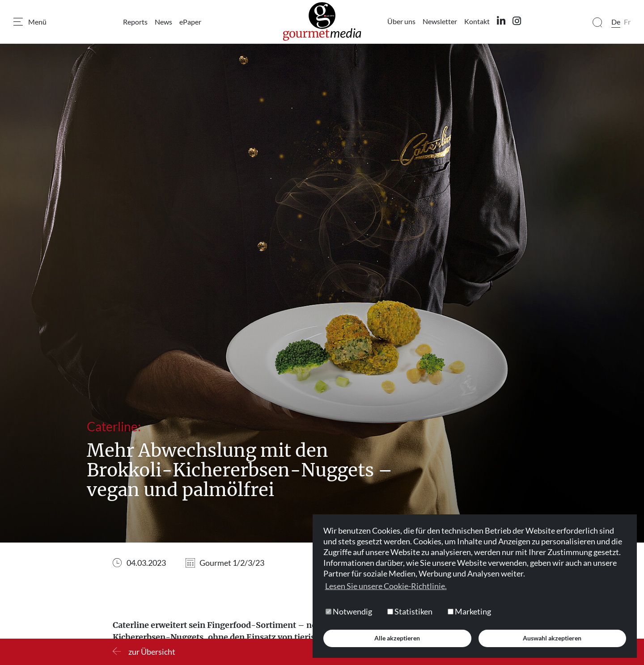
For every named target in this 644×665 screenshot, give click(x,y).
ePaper (190, 22)
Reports (135, 22)
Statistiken (410, 611)
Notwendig (349, 611)
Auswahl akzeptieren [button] (552, 638)
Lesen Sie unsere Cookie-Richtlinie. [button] (386, 586)
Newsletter (440, 21)
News (163, 22)
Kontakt (477, 21)
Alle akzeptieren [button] (397, 638)
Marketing (469, 611)
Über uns (401, 21)
